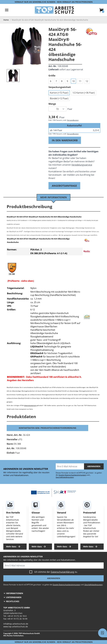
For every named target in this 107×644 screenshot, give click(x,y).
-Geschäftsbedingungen (73, 476)
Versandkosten (73, 120)
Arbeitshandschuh (30, 405)
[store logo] (54, 10)
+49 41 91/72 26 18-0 (17, 616)
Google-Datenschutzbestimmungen (72, 475)
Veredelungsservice (82, 165)
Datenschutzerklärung (62, 572)
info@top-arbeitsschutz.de (16, 624)
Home (6, 20)
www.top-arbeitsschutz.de (16, 627)
